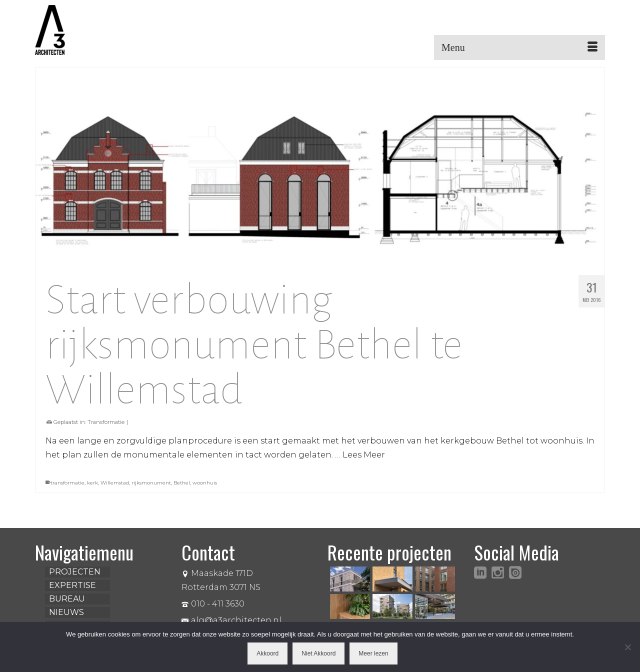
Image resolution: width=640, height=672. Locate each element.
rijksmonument (151, 483)
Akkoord (267, 653)
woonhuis (205, 483)
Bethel (182, 483)
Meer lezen (373, 653)
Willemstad (115, 483)
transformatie (67, 483)
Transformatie (106, 422)
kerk (92, 483)
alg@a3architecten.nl (231, 620)
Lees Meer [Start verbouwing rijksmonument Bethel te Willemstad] (364, 455)
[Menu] (519, 47)
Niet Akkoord (318, 653)
